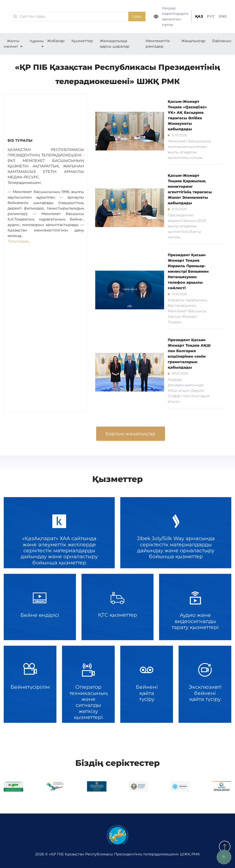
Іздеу (137, 16)
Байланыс (222, 41)
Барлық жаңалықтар (131, 434)
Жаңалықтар (193, 41)
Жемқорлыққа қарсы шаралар (115, 44)
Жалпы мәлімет (12, 44)
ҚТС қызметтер (118, 607)
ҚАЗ (199, 16)
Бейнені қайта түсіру (147, 684)
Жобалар (56, 41)
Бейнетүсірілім (30, 684)
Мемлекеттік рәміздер (158, 44)
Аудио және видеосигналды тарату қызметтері (195, 607)
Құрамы (37, 41)
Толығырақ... (19, 241)
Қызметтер (82, 41)
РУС (211, 16)
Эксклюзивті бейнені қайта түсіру (205, 684)
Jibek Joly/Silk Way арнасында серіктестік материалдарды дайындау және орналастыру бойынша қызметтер (176, 533)
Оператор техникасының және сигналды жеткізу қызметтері (88, 684)
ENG (223, 16)
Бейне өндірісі (40, 607)
